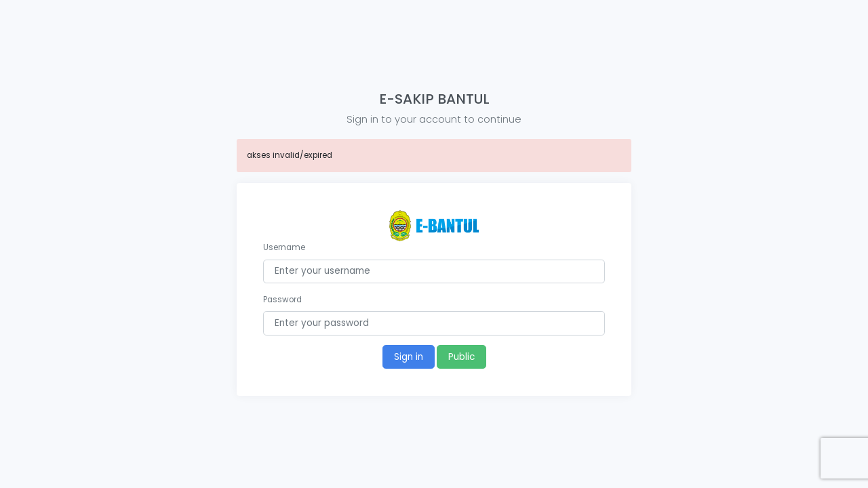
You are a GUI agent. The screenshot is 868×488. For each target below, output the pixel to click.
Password (282, 300)
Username (284, 247)
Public (461, 357)
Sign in (409, 357)
